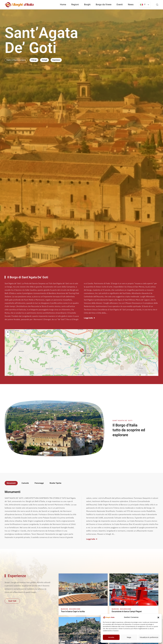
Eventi (120, 5)
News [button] (131, 5)
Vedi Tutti (12, 601)
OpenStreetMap (153, 376)
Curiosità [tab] (25, 483)
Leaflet (142, 376)
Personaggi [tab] (39, 483)
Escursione (75, 609)
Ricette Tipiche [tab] (55, 483)
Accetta (111, 637)
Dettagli (44, 60)
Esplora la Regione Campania (16, 60)
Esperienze (56, 60)
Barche (64, 609)
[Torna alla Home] (19, 5)
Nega (129, 637)
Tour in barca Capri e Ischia (73, 611)
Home (63, 5)
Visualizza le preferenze (149, 637)
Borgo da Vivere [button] (104, 5)
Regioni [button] (75, 5)
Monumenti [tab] (11, 483)
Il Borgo (34, 60)
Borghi (87, 5)
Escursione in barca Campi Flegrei (127, 611)
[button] (158, 617)
